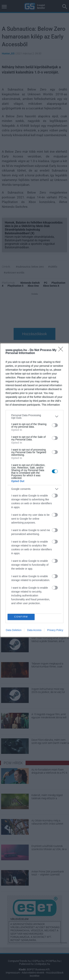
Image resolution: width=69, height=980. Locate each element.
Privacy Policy (55, 630)
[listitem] (34, 417)
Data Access (34, 630)
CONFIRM (21, 617)
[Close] (62, 350)
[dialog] (34, 490)
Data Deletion (14, 630)
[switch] (55, 425)
